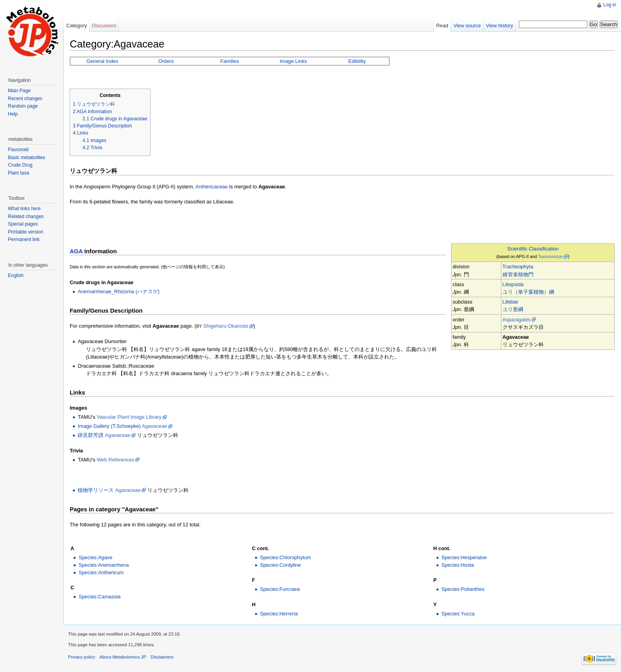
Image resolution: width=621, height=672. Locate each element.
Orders (166, 61)
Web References (115, 460)
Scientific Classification (533, 249)
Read (442, 26)
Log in (610, 5)
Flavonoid (18, 150)
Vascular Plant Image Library (129, 417)
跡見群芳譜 (90, 435)
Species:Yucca (458, 614)
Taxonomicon (551, 256)
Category (76, 26)
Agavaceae (154, 426)
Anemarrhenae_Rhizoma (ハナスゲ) (118, 291)
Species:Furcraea (280, 589)
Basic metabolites (27, 158)
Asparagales (517, 320)
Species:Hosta (458, 565)
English (16, 275)
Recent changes (25, 99)
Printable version (26, 232)
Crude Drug (20, 165)
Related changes (26, 216)
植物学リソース (96, 490)
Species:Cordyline (280, 565)
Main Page (19, 91)
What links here (24, 209)
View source (467, 26)
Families (230, 61)
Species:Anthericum (101, 572)
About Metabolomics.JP (123, 657)
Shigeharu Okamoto (226, 326)
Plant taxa (18, 173)
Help (13, 114)
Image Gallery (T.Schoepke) (109, 426)
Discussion (104, 26)
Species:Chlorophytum (285, 557)
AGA (76, 251)
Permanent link (24, 239)
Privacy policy (82, 657)
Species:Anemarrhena (104, 565)
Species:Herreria (279, 614)
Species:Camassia (99, 597)
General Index (102, 61)
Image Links (293, 61)
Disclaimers (162, 657)
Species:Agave (95, 557)
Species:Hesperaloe (464, 557)
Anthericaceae (211, 187)
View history (500, 26)
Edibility (357, 61)
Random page (23, 106)
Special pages (23, 224)
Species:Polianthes (463, 589)
